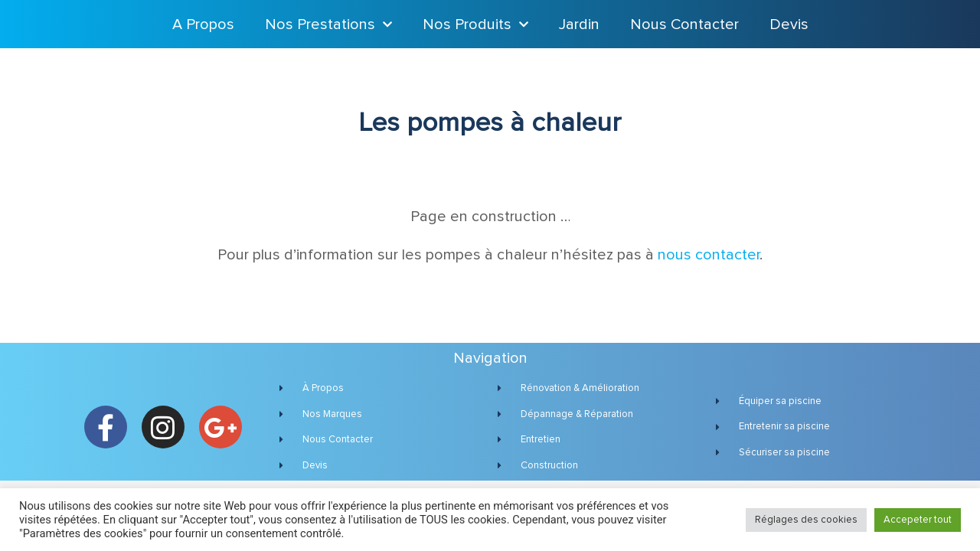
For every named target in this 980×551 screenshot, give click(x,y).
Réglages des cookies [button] (806, 520)
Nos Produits (475, 24)
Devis (789, 24)
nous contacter (709, 255)
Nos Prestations (328, 24)
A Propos (203, 24)
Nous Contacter (684, 24)
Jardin (579, 24)
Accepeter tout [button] (918, 520)
